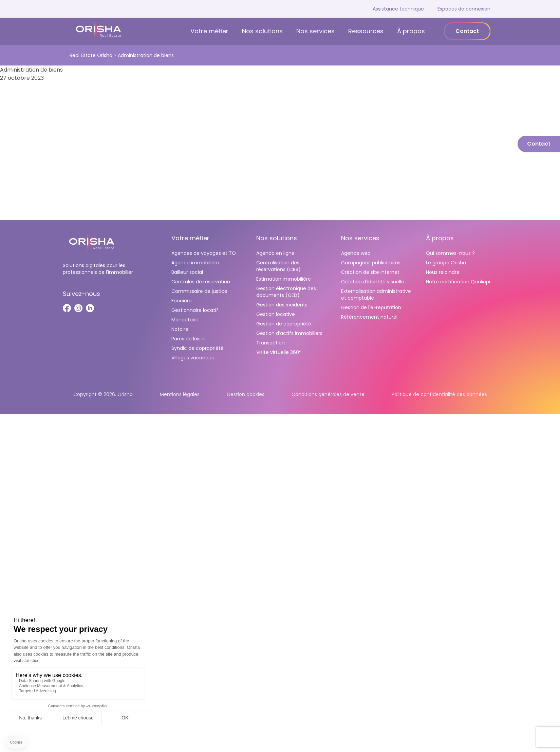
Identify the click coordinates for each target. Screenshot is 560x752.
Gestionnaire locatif (195, 310)
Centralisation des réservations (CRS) (278, 266)
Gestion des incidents (282, 305)
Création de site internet (370, 272)
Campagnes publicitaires (371, 263)
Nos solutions (262, 31)
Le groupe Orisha (446, 263)
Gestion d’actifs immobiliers (289, 333)
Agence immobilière (195, 263)
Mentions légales (180, 394)
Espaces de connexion (464, 9)
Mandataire (185, 320)
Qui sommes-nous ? (450, 253)
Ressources (366, 31)
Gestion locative (276, 314)
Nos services (315, 31)
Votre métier (209, 31)
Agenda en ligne (275, 253)
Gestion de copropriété (284, 324)
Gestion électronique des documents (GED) (286, 292)
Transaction (270, 343)
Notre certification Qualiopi (458, 282)
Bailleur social (187, 272)
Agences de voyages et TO (204, 253)
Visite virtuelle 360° (279, 352)
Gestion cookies (246, 394)
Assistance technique (398, 9)
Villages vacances (193, 358)
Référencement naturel (369, 317)
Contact (467, 31)
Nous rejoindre (443, 272)
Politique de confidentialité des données (439, 394)
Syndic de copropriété (198, 348)
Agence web (356, 253)
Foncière (182, 301)
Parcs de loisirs (189, 339)
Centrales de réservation (201, 282)
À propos (411, 31)
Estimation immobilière (284, 279)
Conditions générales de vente (328, 394)
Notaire (180, 329)
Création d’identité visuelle (373, 282)
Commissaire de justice (199, 291)
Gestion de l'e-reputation (371, 307)
